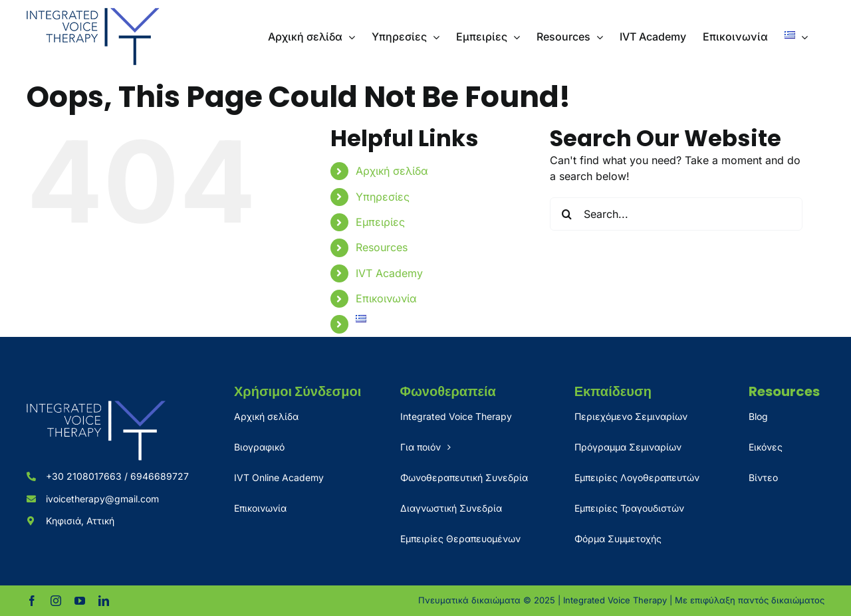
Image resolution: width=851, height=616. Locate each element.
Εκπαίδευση (613, 391)
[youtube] (80, 601)
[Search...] (676, 214)
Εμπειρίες (380, 222)
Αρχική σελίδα (392, 171)
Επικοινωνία (386, 298)
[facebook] (32, 601)
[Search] (566, 214)
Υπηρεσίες (383, 197)
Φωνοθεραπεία (448, 391)
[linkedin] (104, 601)
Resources (382, 247)
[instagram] (56, 601)
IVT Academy (389, 273)
